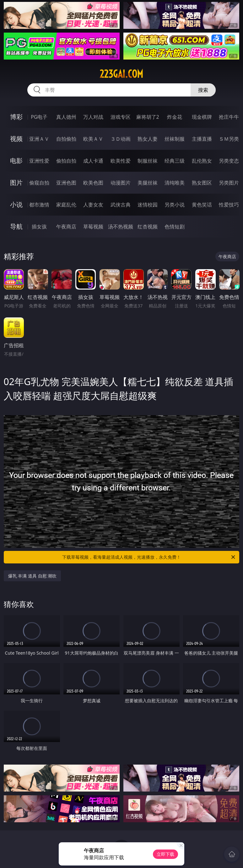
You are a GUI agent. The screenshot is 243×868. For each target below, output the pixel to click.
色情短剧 (175, 227)
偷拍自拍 (66, 161)
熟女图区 (202, 183)
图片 (16, 183)
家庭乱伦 (66, 205)
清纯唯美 (175, 183)
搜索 (203, 90)
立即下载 (165, 854)
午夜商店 (66, 227)
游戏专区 (121, 117)
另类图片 (229, 183)
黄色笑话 (202, 205)
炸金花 (175, 117)
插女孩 (39, 227)
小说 (16, 204)
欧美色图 (93, 183)
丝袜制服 (175, 139)
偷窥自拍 (39, 183)
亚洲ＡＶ (39, 139)
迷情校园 (148, 205)
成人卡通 (93, 161)
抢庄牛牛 (229, 117)
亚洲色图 (66, 183)
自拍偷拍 (66, 139)
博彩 (16, 117)
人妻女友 (93, 205)
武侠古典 (121, 205)
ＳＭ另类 (229, 139)
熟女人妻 (148, 139)
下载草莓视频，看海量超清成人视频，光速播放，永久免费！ (149, 557)
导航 (16, 226)
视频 (16, 139)
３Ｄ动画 (121, 139)
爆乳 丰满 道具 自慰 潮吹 (32, 576)
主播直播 (202, 139)
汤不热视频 (121, 227)
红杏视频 (148, 227)
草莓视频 (93, 227)
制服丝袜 (148, 161)
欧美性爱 (121, 161)
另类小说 (175, 205)
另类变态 (229, 161)
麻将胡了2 (148, 117)
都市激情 (39, 205)
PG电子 (39, 117)
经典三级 (175, 161)
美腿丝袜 (148, 183)
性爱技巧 (229, 205)
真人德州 (66, 117)
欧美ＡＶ (93, 139)
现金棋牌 (202, 117)
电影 (16, 161)
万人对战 (93, 117)
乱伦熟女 (202, 161)
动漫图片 (121, 183)
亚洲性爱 (39, 161)
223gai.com (121, 74)
